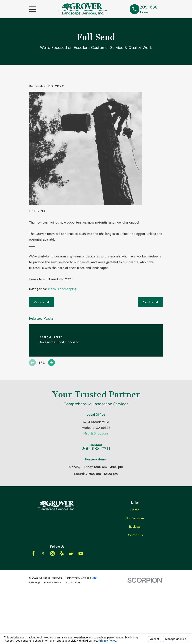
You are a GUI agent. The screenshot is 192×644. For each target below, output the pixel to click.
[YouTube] (81, 616)
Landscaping (67, 352)
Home (135, 573)
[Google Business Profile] (71, 616)
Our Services (135, 581)
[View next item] (51, 426)
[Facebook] (34, 616)
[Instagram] (52, 616)
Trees (52, 352)
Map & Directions (96, 496)
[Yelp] (62, 616)
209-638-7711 (150, 9)
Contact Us (135, 598)
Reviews (135, 590)
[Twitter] (43, 616)
